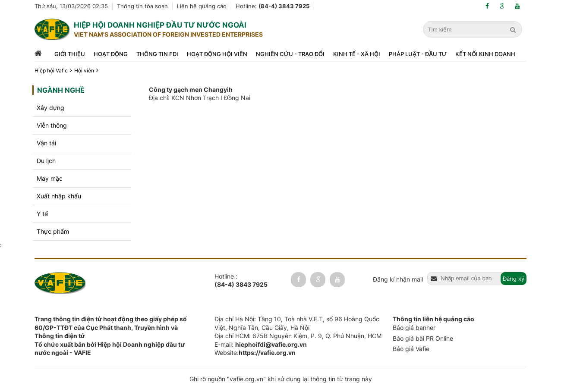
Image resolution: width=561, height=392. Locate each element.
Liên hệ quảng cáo (202, 6)
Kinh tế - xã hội (357, 54)
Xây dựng (50, 108)
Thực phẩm (53, 231)
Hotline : (241, 281)
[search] (514, 30)
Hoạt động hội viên (217, 54)
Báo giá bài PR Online (423, 338)
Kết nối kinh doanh (485, 54)
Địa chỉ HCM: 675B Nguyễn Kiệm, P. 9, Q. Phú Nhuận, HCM (298, 336)
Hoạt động (111, 54)
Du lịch (46, 161)
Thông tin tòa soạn (142, 6)
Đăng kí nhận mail (398, 279)
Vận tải (46, 143)
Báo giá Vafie (411, 349)
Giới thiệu (70, 54)
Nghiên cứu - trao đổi (290, 54)
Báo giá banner (414, 328)
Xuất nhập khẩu (59, 196)
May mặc (50, 178)
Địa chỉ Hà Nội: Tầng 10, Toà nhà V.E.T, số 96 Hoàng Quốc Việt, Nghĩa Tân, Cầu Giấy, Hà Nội (297, 323)
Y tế (42, 214)
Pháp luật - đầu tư (418, 54)
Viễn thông (52, 125)
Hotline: (273, 6)
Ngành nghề (61, 90)
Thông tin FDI (157, 54)
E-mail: (261, 344)
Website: (255, 353)
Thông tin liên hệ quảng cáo (433, 319)
